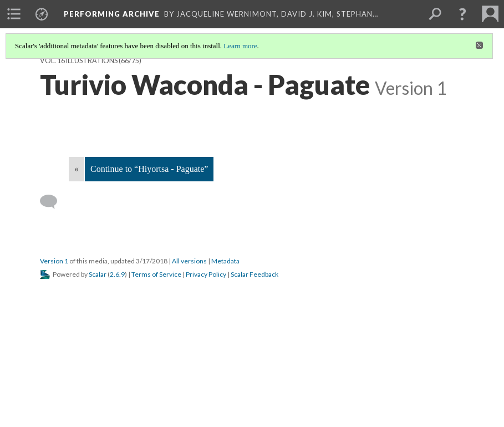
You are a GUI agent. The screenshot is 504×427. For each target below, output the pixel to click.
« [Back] (77, 169)
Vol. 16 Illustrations (79, 61)
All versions (189, 261)
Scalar (98, 274)
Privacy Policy (206, 274)
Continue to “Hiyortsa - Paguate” (149, 169)
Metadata (225, 261)
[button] (462, 14)
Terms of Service (156, 274)
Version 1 (54, 261)
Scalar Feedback (254, 274)
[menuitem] (14, 14)
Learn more (240, 46)
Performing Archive (112, 14)
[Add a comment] (54, 202)
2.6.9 (117, 274)
